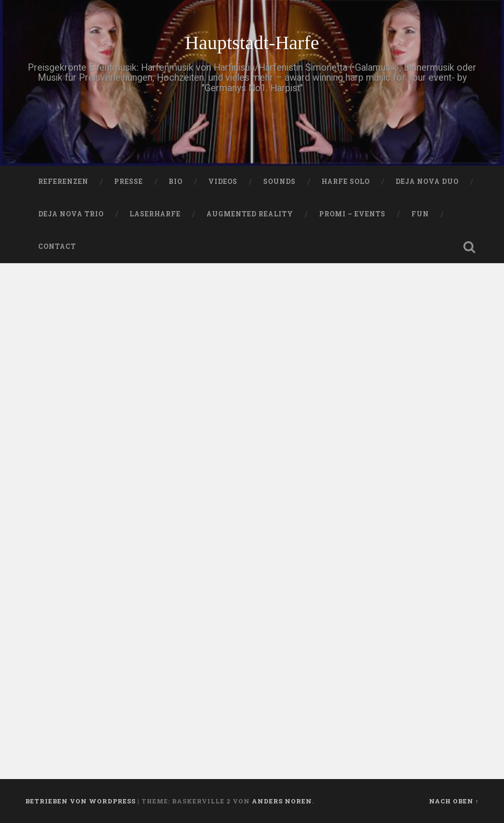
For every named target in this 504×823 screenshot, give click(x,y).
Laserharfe (155, 214)
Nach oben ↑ (454, 801)
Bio (176, 182)
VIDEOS (223, 182)
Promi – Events (352, 214)
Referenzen (63, 182)
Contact (57, 246)
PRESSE (129, 182)
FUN (420, 214)
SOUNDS (279, 182)
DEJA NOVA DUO (427, 182)
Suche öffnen (469, 247)
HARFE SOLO (346, 182)
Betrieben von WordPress (80, 801)
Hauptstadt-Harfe (252, 43)
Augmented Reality (250, 214)
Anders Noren (282, 801)
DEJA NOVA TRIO (71, 214)
